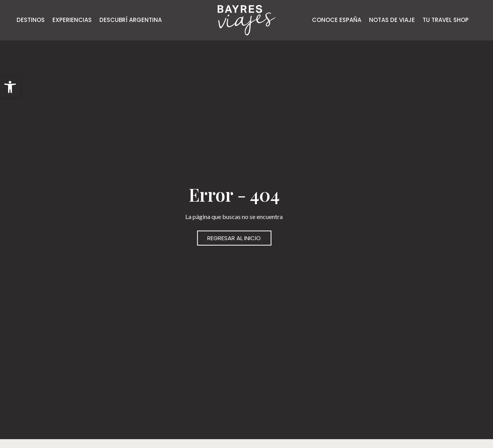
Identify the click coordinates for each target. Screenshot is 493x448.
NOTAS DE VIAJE (392, 20)
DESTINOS (31, 20)
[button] (10, 87)
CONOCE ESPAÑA (337, 20)
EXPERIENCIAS (72, 20)
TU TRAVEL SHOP (446, 20)
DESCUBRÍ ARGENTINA (131, 20)
